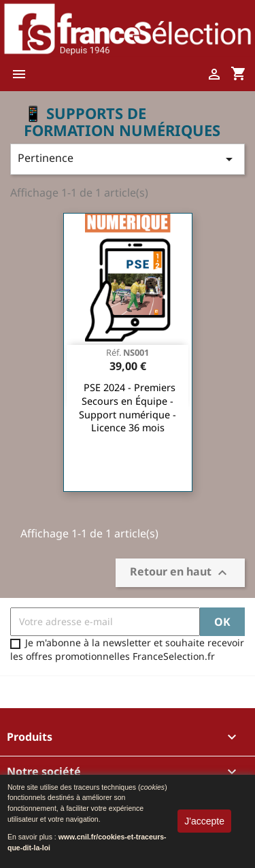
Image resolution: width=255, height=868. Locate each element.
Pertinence (128, 159)
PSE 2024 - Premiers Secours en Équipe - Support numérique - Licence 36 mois (128, 407)
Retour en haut (180, 572)
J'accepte (204, 821)
